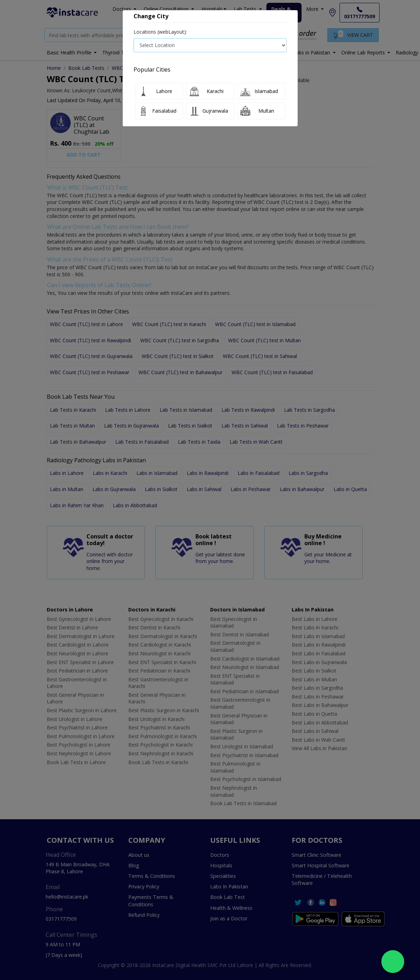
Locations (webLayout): (160, 32)
